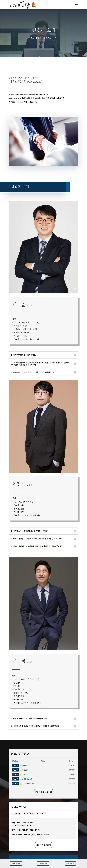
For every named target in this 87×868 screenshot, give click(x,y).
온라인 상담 (70, 863)
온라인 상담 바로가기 (44, 792)
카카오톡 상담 (43, 863)
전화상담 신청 (16, 863)
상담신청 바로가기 (43, 845)
